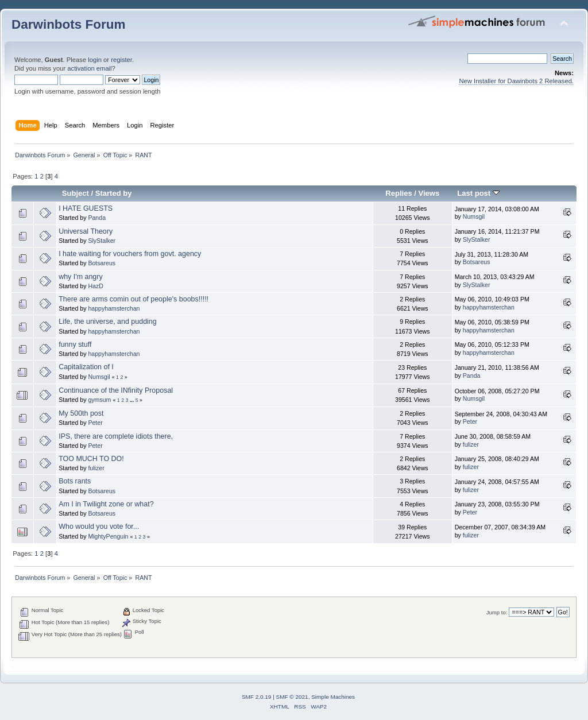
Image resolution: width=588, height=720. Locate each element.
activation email (89, 68)
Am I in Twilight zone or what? (106, 504)
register (121, 60)
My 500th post (81, 413)
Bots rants (75, 481)
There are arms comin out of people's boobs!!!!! (134, 299)
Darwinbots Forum (68, 24)
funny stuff (75, 344)
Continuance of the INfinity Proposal (116, 390)
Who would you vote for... (99, 527)
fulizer (471, 444)
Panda (97, 218)
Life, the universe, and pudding (108, 322)
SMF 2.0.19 (257, 697)
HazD (96, 286)
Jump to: (497, 612)
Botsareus (102, 263)
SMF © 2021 (292, 697)
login (95, 60)
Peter (95, 423)
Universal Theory (86, 231)
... (133, 400)
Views (429, 193)
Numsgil (474, 216)
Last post (478, 193)
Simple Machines (333, 697)
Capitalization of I (86, 367)
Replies (399, 193)
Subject (76, 193)
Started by (114, 193)
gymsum (99, 400)
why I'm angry (81, 277)
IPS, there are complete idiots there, (116, 436)
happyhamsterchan (114, 308)
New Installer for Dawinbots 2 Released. (516, 81)
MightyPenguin (108, 536)
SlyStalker (102, 241)
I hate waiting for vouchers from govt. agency (130, 254)
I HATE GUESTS (86, 208)
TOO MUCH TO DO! (91, 459)
